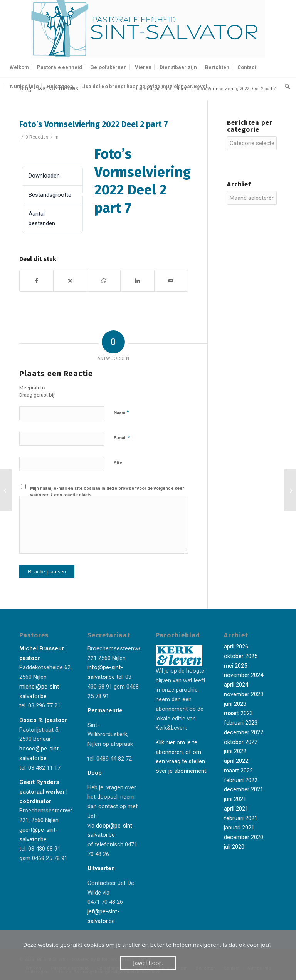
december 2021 (244, 789)
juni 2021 (235, 799)
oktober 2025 (241, 656)
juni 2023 (235, 704)
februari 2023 (241, 723)
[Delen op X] (70, 281)
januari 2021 (239, 828)
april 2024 (236, 685)
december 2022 (244, 732)
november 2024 (244, 675)
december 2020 (244, 837)
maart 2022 (238, 771)
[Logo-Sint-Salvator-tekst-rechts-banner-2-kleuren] (148, 29)
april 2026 (236, 647)
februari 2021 (241, 818)
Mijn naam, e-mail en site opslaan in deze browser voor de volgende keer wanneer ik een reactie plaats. (107, 492)
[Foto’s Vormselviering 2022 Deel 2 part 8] (290, 490)
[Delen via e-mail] (171, 281)
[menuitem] (19, 67)
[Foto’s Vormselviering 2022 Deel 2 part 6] (6, 490)
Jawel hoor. (148, 963)
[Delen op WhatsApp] (104, 281)
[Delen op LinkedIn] (137, 281)
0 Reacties (37, 137)
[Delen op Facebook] (36, 281)
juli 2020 (234, 847)
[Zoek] (285, 87)
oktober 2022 (241, 742)
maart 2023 (238, 713)
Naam (121, 412)
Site (118, 463)
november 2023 (244, 694)
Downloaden (41, 152)
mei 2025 (235, 666)
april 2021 (236, 809)
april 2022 (236, 761)
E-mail (122, 438)
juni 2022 (235, 751)
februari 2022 (241, 780)
